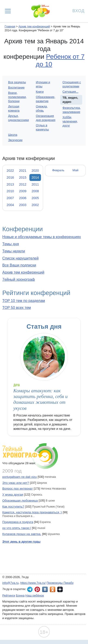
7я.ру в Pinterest (37, 589)
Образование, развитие (46, 99)
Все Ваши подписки (19, 265)
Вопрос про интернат (18, 489)
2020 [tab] (35, 171)
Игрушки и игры (43, 84)
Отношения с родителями (72, 84)
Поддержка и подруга (18, 522)
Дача (17, 385)
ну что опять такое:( (17, 528)
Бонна (20, 595)
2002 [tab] (35, 205)
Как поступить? (13, 507)
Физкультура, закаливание (72, 110)
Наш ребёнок (35, 595)
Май (75, 170)
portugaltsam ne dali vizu (20, 477)
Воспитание (16, 87)
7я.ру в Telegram (30, 589)
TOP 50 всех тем (17, 308)
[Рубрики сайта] (8, 11)
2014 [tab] (35, 177)
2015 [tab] (23, 177)
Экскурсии (15, 140)
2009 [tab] (23, 191)
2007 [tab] (10, 198)
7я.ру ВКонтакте (45, 589)
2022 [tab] (10, 171)
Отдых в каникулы (42, 127)
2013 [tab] (10, 184)
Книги (40, 92)
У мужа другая (13, 495)
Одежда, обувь (42, 108)
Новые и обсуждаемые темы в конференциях (42, 237)
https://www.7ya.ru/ (33, 583)
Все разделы (17, 82)
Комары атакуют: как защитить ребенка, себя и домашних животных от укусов (41, 399)
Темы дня (11, 244)
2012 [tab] (23, 184)
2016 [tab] (10, 177)
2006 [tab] (23, 198)
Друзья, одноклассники (19, 118)
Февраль (58, 170)
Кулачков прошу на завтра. (22, 534)
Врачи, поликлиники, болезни (17, 97)
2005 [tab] (35, 198)
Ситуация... (71, 92)
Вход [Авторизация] (79, 10)
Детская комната (14, 108)
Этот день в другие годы (21, 542)
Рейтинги (9, 595)
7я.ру (60, 589)
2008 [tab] (35, 191)
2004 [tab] (10, 205)
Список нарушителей (20, 258)
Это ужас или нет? (16, 483)
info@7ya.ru (10, 583)
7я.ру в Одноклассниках (53, 589)
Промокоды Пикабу (60, 583)
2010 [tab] (10, 191)
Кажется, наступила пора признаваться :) (32, 512)
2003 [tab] (23, 205)
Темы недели (14, 251)
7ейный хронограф (19, 279)
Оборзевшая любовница (20, 501)
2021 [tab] (23, 171)
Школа (13, 135)
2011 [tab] (35, 184)
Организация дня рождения (46, 118)
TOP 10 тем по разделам (24, 301)
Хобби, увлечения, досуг (70, 121)
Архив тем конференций (23, 272)
